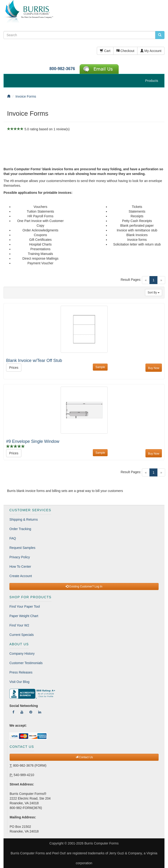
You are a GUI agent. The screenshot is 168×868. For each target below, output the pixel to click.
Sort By (154, 293)
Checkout (125, 51)
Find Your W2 (19, 625)
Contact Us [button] (84, 757)
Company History (22, 654)
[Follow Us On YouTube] (22, 712)
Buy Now (154, 368)
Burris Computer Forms (101, 843)
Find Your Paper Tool (25, 606)
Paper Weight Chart (24, 616)
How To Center (20, 567)
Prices (14, 368)
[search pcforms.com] (160, 35)
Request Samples (22, 548)
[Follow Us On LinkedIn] (40, 712)
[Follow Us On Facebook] (13, 712)
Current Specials (22, 635)
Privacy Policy (20, 557)
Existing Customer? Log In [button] (84, 587)
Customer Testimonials (26, 663)
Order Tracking (20, 529)
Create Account (21, 576)
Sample (100, 367)
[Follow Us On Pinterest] (31, 712)
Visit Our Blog (19, 682)
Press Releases (21, 672)
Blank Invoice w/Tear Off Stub (34, 361)
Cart (105, 51)
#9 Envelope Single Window (33, 441)
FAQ (13, 538)
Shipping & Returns (24, 519)
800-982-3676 (62, 69)
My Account (151, 51)
